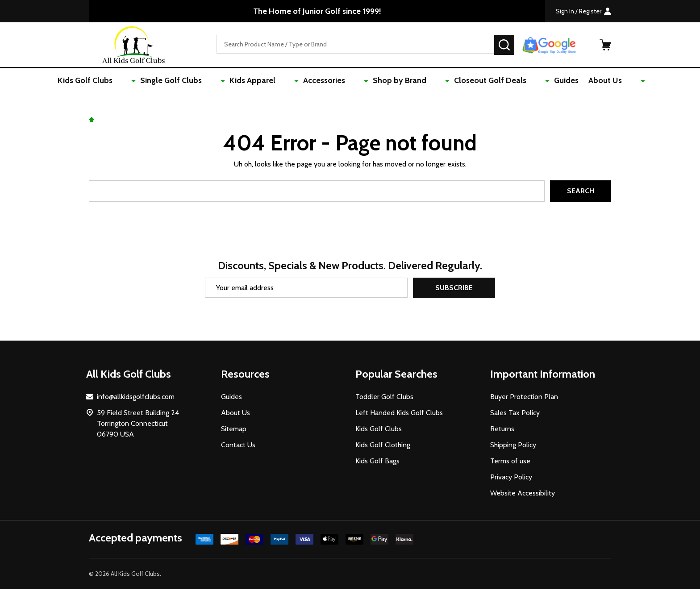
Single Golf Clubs (206, 81)
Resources (245, 376)
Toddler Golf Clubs (384, 398)
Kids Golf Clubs (133, 81)
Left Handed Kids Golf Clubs (399, 414)
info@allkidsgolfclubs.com (136, 398)
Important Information (543, 376)
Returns (502, 431)
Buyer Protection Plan (524, 398)
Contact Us (238, 447)
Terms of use (510, 463)
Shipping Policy (513, 447)
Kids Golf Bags (377, 463)
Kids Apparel (274, 81)
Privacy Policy (511, 479)
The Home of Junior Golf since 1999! (317, 11)
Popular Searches (396, 376)
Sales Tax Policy (515, 414)
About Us (576, 81)
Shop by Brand (394, 81)
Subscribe (454, 289)
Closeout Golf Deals (471, 81)
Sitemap (234, 431)
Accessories (332, 81)
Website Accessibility (523, 495)
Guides (534, 81)
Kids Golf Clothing (383, 447)
